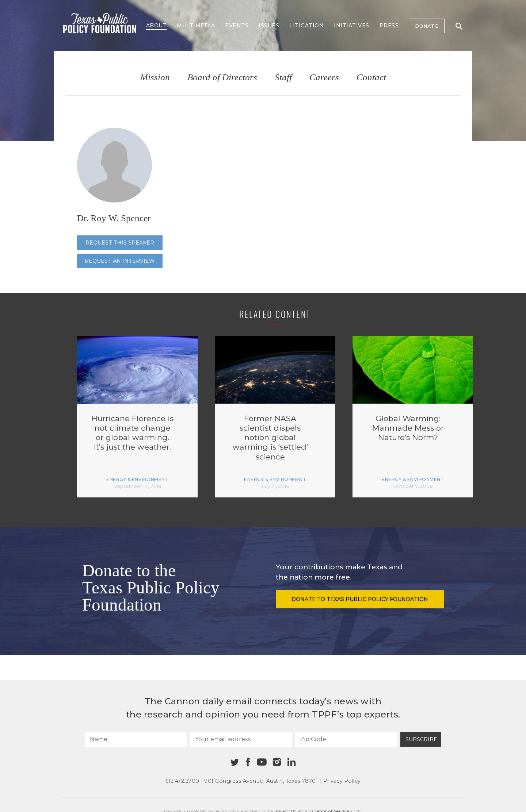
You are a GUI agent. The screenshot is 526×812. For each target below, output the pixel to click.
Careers (324, 78)
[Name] (136, 739)
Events (237, 26)
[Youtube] (262, 762)
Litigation (306, 26)
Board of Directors (222, 78)
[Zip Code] (346, 739)
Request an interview (120, 261)
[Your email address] (241, 739)
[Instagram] (277, 762)
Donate (427, 26)
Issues (269, 26)
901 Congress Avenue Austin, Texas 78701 (261, 781)
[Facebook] (248, 762)
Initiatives (352, 26)
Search (459, 26)
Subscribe (421, 739)
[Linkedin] (291, 762)
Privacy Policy (342, 781)
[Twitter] (235, 762)
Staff (283, 78)
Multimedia (196, 26)
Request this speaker (120, 243)
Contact (371, 78)
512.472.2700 (183, 781)
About (157, 26)
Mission (155, 78)
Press (389, 26)
